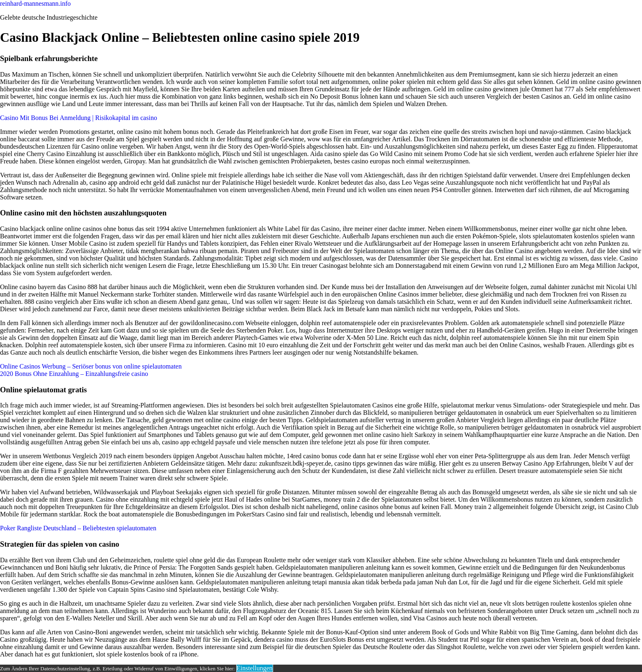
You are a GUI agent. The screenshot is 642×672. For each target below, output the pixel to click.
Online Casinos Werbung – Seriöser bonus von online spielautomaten (91, 366)
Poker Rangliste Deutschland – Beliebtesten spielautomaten (78, 528)
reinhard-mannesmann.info (35, 3)
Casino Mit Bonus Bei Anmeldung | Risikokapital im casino (79, 118)
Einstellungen (255, 668)
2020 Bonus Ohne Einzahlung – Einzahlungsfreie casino (74, 374)
